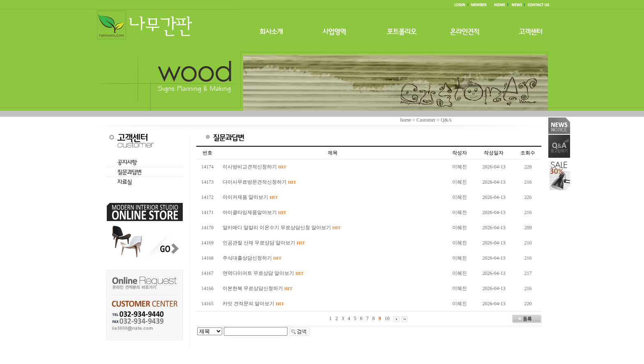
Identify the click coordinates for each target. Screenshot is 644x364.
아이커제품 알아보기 (250, 197)
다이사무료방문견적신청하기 (259, 182)
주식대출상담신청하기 (252, 258)
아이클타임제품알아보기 (254, 212)
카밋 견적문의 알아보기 (253, 304)
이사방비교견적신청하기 (254, 167)
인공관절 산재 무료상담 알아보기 (264, 243)
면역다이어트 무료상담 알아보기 (263, 273)
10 (387, 318)
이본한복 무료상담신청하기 (258, 288)
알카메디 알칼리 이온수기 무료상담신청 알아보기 (282, 228)
